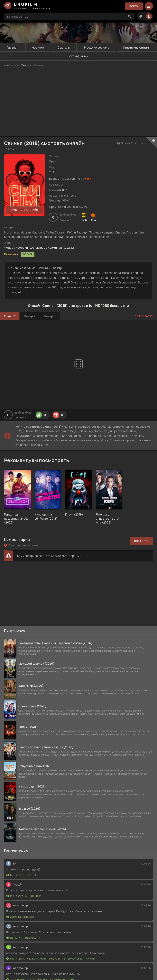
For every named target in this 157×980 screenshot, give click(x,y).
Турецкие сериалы (96, 47)
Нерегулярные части (23, 938)
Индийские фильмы (137, 47)
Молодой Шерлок (21, 875)
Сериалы (64, 47)
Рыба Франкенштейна (24, 896)
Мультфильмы (78, 56)
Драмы (69, 248)
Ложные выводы (20, 917)
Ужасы (25, 65)
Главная (12, 47)
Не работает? (143, 316)
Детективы (38, 248)
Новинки (38, 47)
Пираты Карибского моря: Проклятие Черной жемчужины (51, 959)
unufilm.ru (10, 65)
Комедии (22, 248)
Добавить (141, 541)
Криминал (55, 248)
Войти (134, 6)
